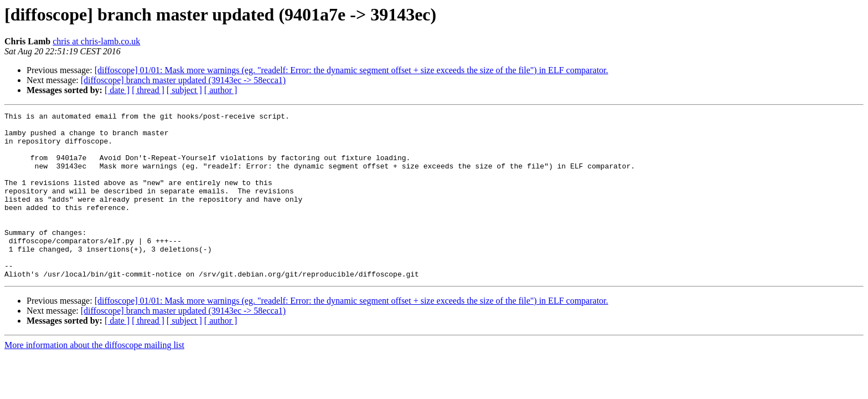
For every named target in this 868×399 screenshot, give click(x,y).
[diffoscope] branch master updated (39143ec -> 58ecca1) (183, 80)
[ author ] (221, 90)
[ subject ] (184, 90)
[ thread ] (148, 90)
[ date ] (117, 90)
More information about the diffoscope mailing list (94, 378)
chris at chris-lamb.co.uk (96, 41)
